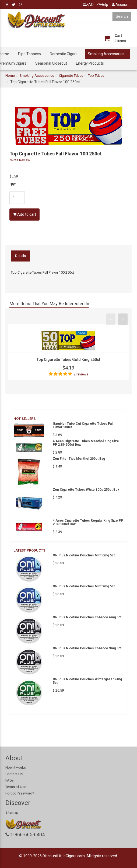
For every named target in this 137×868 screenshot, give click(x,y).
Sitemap (12, 812)
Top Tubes (96, 76)
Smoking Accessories (106, 54)
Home (10, 76)
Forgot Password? (20, 793)
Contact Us (14, 774)
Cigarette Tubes (71, 76)
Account (121, 5)
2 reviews (81, 374)
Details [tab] (20, 256)
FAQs (10, 780)
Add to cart (24, 214)
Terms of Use (16, 787)
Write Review (20, 160)
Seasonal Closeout (51, 63)
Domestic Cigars (64, 54)
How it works (16, 767)
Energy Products (90, 63)
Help (103, 5)
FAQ (88, 5)
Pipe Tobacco (29, 54)
